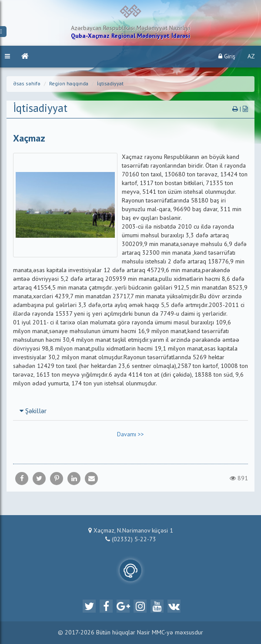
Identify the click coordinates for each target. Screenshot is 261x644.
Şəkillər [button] (33, 411)
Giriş (227, 56)
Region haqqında (69, 84)
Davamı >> (130, 435)
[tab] (130, 411)
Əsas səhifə (27, 84)
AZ (251, 57)
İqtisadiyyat (110, 84)
